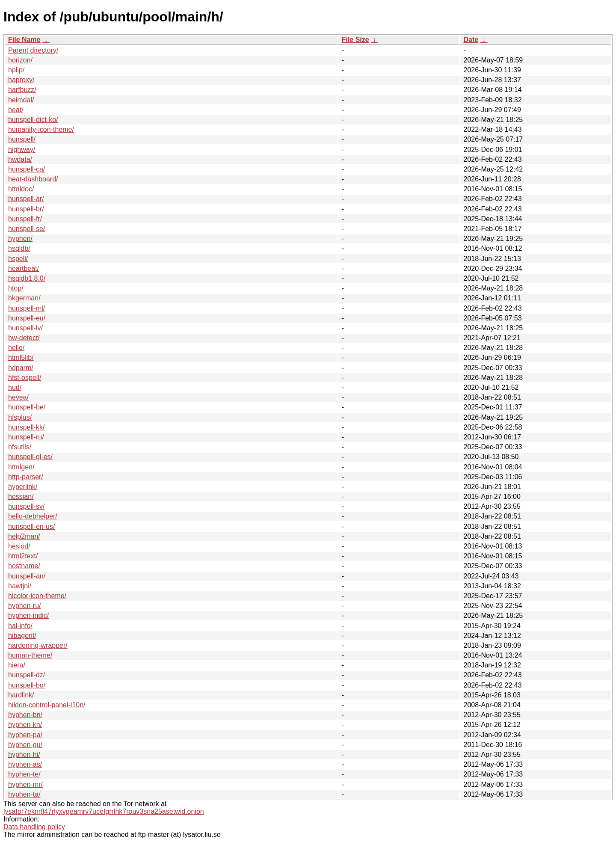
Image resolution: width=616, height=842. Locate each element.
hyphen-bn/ (25, 715)
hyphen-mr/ (25, 784)
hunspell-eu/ (27, 318)
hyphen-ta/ (24, 794)
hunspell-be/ (27, 407)
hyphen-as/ (25, 764)
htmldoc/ (21, 189)
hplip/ (16, 70)
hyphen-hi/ (24, 755)
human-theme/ (30, 655)
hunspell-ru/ (26, 437)
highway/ (22, 150)
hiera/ (17, 665)
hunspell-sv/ (26, 506)
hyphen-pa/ (25, 735)
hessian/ (21, 497)
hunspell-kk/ (26, 427)
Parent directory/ (33, 50)
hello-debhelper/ (33, 516)
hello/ (16, 348)
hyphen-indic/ (28, 615)
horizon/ (20, 60)
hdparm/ (21, 368)
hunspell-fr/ (25, 219)
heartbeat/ (24, 268)
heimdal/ (21, 100)
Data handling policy (34, 827)
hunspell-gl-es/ (30, 457)
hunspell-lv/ (25, 328)
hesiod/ (19, 546)
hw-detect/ (24, 338)
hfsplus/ (20, 417)
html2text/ (23, 556)
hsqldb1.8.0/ (27, 278)
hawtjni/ (20, 586)
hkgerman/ (24, 298)
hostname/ (24, 566)
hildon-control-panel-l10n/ (47, 705)
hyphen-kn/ (25, 725)
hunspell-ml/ (27, 308)
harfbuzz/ (22, 90)
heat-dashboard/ (33, 179)
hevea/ (18, 397)
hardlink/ (21, 695)
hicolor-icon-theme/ (37, 596)
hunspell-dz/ (27, 675)
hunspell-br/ (26, 209)
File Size (355, 40)
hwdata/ (20, 159)
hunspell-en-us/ (31, 526)
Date (471, 40)
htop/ (16, 288)
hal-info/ (20, 626)
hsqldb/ (19, 248)
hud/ (15, 387)
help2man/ (24, 536)
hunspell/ (22, 139)
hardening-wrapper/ (38, 645)
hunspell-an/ (27, 576)
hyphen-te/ (24, 774)
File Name (24, 40)
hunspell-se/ (27, 229)
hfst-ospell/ (25, 378)
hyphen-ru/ (25, 606)
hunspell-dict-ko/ (33, 120)
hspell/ (18, 259)
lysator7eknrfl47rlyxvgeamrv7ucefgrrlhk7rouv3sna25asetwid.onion (104, 811)
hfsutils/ (20, 447)
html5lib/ (21, 357)
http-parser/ (26, 477)
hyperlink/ (23, 487)
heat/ (16, 110)
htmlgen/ (21, 467)
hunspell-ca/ (27, 169)
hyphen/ (20, 239)
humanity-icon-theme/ (41, 129)
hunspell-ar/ (26, 199)
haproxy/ (21, 80)
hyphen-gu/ (25, 745)
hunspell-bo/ (27, 685)
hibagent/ (22, 636)
